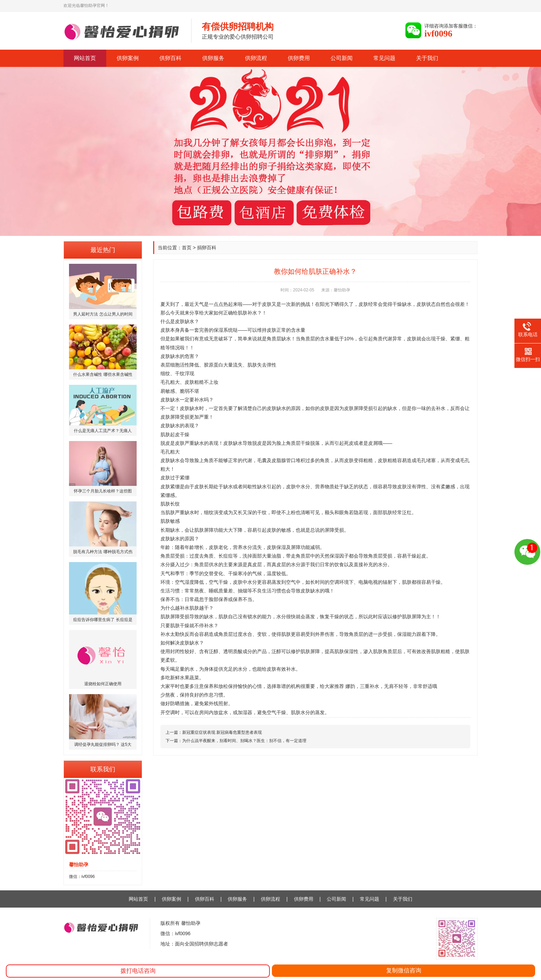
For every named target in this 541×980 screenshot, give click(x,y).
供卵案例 (128, 58)
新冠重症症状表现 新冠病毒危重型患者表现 (222, 732)
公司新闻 (342, 58)
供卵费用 (299, 58)
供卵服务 (213, 58)
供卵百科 (170, 58)
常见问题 (384, 58)
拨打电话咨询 (138, 971)
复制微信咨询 (404, 971)
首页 (187, 248)
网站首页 (85, 58)
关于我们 (427, 58)
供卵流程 (256, 58)
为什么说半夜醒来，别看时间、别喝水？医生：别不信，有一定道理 (244, 741)
